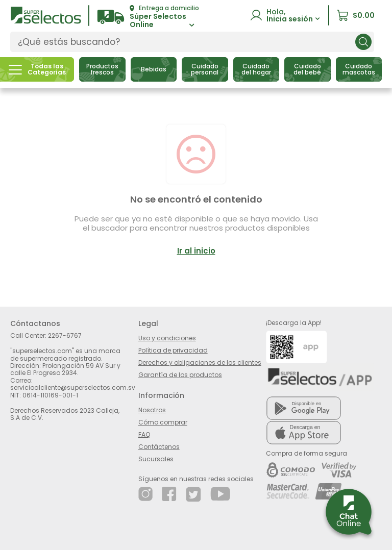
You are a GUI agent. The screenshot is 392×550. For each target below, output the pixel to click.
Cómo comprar (163, 422)
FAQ (144, 434)
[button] (148, 17)
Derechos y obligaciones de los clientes (200, 362)
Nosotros (152, 410)
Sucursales (156, 459)
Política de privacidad (173, 350)
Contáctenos (159, 447)
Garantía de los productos (180, 375)
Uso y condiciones (167, 338)
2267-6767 (65, 335)
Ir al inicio (196, 251)
